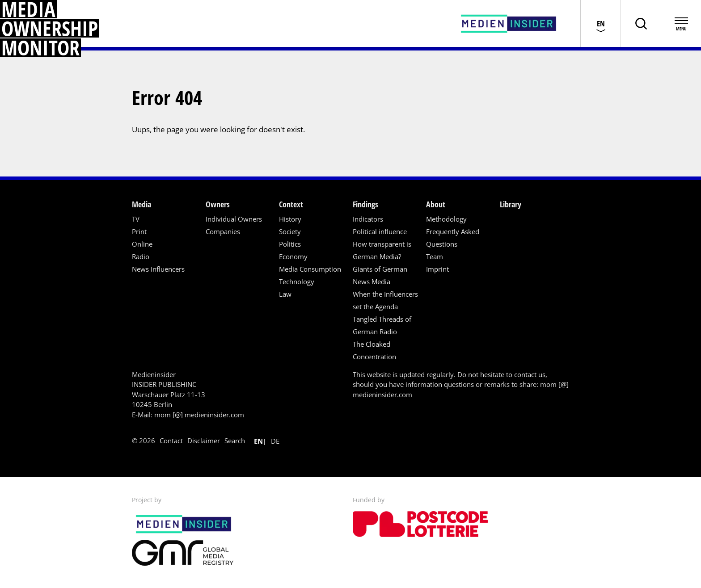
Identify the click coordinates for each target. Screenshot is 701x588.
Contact (171, 441)
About (436, 204)
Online (142, 244)
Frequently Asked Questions (453, 238)
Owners (218, 204)
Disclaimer (204, 441)
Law (285, 294)
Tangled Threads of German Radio (382, 325)
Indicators (368, 219)
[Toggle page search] (641, 23)
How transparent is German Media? (382, 250)
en (258, 441)
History (290, 219)
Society (290, 231)
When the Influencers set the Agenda (385, 300)
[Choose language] (600, 23)
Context (291, 204)
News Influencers (158, 269)
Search (235, 441)
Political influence (380, 231)
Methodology (446, 219)
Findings (365, 204)
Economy (293, 256)
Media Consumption (310, 269)
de (275, 441)
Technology (297, 281)
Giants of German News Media (380, 275)
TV (136, 219)
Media (141, 204)
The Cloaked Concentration (374, 350)
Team (435, 256)
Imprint (437, 269)
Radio (141, 256)
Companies (223, 231)
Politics (290, 244)
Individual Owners (234, 219)
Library (511, 204)
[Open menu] (681, 23)
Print (139, 231)
